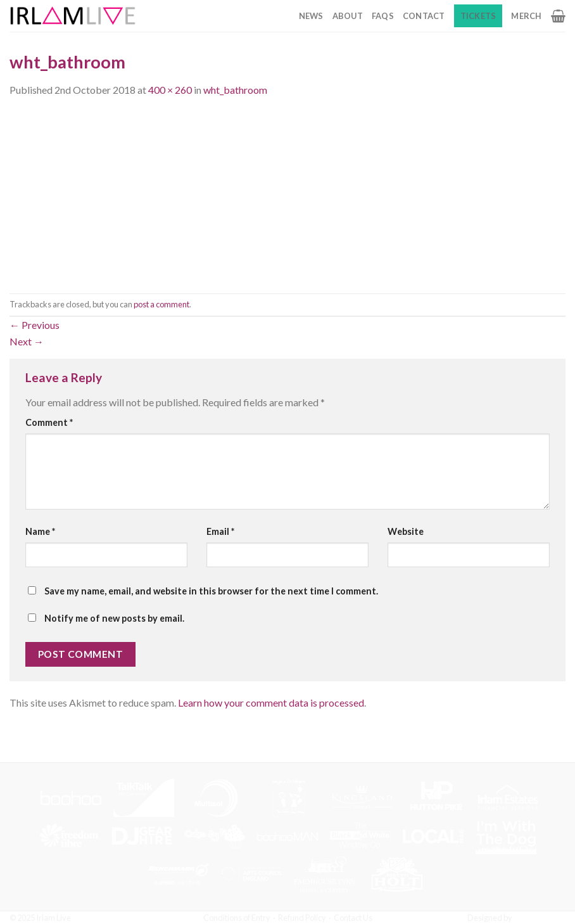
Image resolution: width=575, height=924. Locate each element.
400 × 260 (170, 90)
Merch (526, 16)
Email (220, 531)
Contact (424, 16)
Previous (35, 325)
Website (406, 531)
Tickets (478, 16)
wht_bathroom (235, 90)
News (311, 16)
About (348, 16)
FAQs (383, 16)
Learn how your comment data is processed (271, 703)
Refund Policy (302, 918)
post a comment (161, 304)
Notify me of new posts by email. (114, 618)
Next (27, 341)
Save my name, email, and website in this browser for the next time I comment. (211, 591)
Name (40, 531)
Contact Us (353, 918)
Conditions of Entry (237, 918)
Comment (49, 422)
